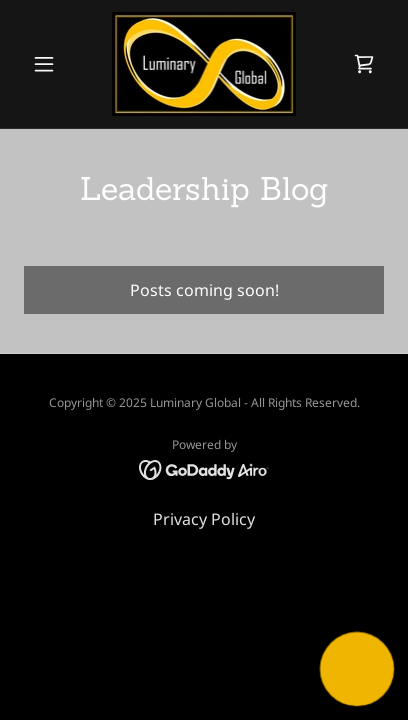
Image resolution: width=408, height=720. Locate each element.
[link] (204, 64)
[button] (51, 64)
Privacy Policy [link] (204, 519)
